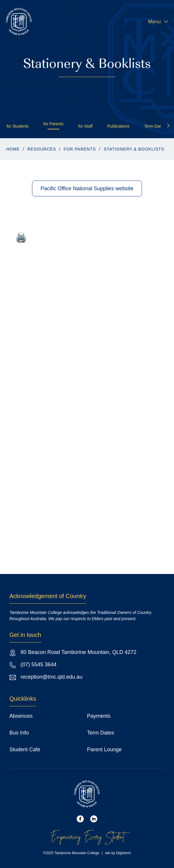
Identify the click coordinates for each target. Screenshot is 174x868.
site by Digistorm (118, 853)
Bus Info (19, 733)
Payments (99, 716)
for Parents (53, 124)
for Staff (85, 126)
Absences (21, 716)
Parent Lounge (104, 750)
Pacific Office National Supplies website (87, 188)
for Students (18, 126)
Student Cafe (25, 750)
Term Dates (155, 126)
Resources (42, 149)
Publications (118, 126)
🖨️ (21, 237)
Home (13, 149)
